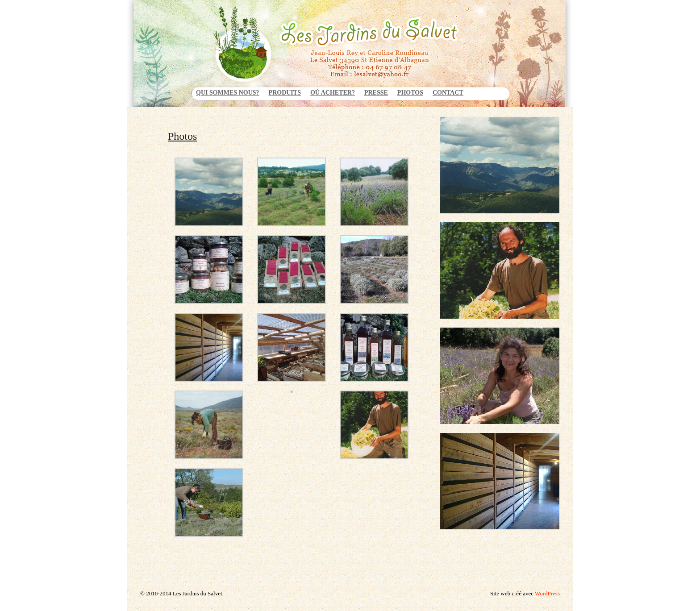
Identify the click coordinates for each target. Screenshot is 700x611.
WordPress (547, 593)
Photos (410, 93)
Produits (285, 93)
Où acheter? (333, 93)
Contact (448, 93)
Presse (376, 93)
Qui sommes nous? (228, 93)
